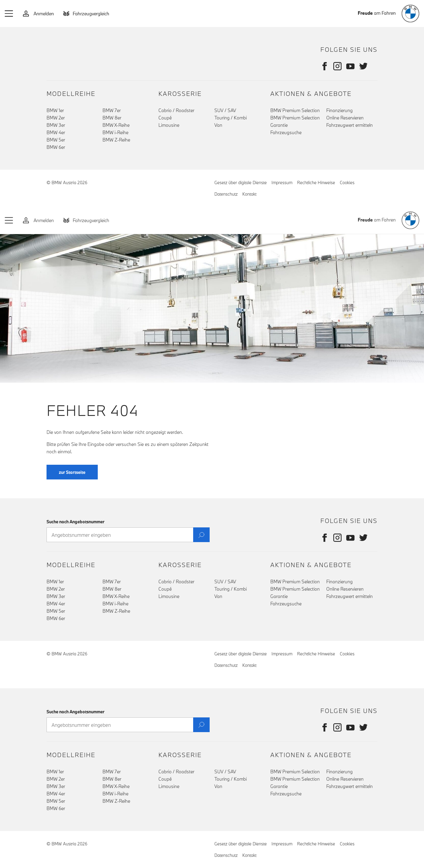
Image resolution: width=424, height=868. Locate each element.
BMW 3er (56, 125)
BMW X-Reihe (116, 125)
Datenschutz (226, 194)
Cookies (347, 183)
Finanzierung (339, 110)
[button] (9, 14)
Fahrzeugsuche (286, 132)
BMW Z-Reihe (116, 140)
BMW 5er (56, 140)
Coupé (165, 118)
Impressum (282, 183)
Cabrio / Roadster (176, 110)
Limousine (169, 125)
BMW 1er (55, 110)
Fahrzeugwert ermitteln (350, 125)
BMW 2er (56, 118)
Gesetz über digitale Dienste (241, 183)
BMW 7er (112, 110)
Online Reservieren (345, 118)
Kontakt (249, 194)
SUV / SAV (225, 110)
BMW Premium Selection (295, 110)
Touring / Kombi (231, 118)
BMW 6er (56, 147)
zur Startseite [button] (72, 484)
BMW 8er (112, 118)
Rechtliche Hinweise (316, 183)
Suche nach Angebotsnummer (76, 522)
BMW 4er (56, 132)
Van (218, 125)
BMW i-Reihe (115, 132)
